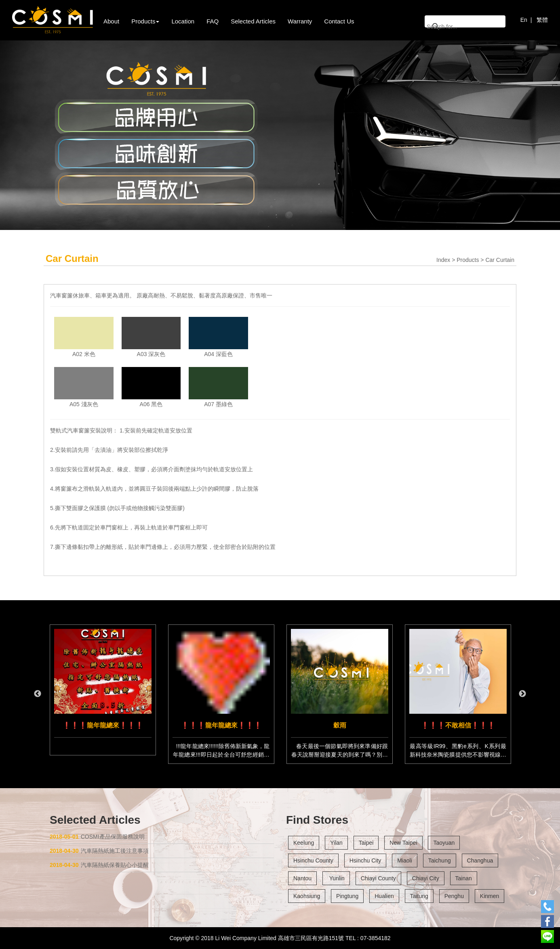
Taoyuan (444, 843)
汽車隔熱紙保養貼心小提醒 (99, 865)
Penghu (454, 896)
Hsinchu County (313, 860)
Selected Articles (253, 21)
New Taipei (403, 843)
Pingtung (347, 896)
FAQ (213, 21)
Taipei (366, 843)
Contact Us (339, 21)
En (524, 20)
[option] (103, 690)
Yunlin (336, 878)
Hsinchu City (365, 860)
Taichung (440, 860)
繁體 (542, 20)
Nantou (302, 878)
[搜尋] (455, 26)
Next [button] (522, 694)
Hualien (384, 896)
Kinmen (489, 896)
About (111, 21)
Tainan (464, 878)
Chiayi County (378, 878)
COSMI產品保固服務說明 (97, 837)
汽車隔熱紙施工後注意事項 (99, 851)
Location (183, 21)
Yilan (336, 843)
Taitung (419, 896)
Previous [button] (38, 694)
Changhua (480, 860)
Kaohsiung (307, 896)
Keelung (304, 843)
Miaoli (405, 860)
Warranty (300, 21)
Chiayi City (426, 878)
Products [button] (145, 21)
